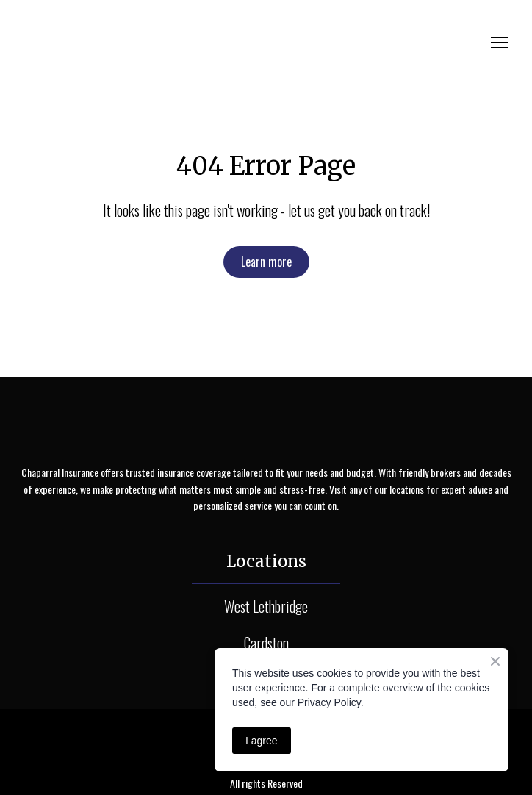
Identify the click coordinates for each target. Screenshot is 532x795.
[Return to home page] (151, 43)
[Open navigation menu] (500, 43)
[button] (266, 262)
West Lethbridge (266, 606)
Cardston (266, 643)
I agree (262, 741)
